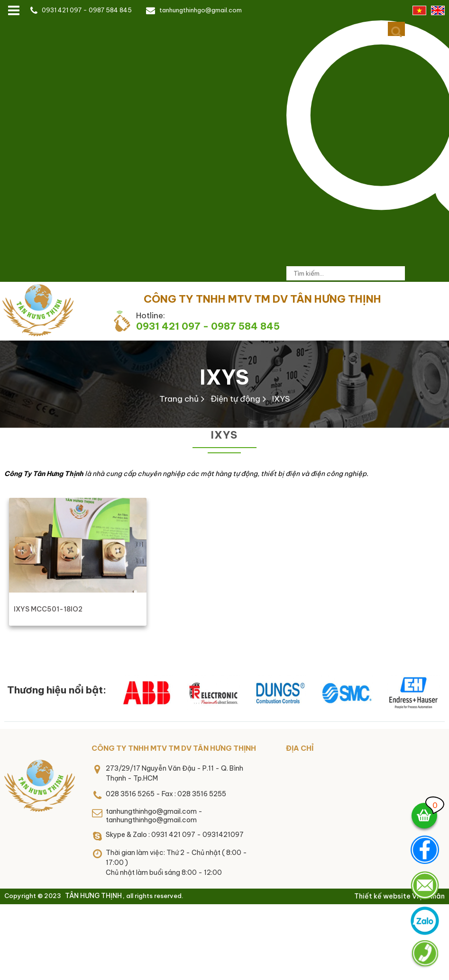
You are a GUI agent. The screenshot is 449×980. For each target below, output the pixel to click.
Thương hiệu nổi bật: (57, 690)
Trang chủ (179, 399)
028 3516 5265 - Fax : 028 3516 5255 (166, 794)
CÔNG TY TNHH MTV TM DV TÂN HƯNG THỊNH (174, 748)
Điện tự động (235, 399)
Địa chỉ (300, 748)
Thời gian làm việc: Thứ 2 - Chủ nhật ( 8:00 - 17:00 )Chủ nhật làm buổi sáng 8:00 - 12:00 (176, 863)
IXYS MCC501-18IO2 (48, 609)
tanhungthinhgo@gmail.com (201, 10)
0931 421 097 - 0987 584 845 (87, 10)
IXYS (224, 377)
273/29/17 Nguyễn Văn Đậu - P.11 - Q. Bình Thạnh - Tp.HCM (174, 773)
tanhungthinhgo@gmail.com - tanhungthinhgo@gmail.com (154, 816)
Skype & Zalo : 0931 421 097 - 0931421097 (175, 835)
